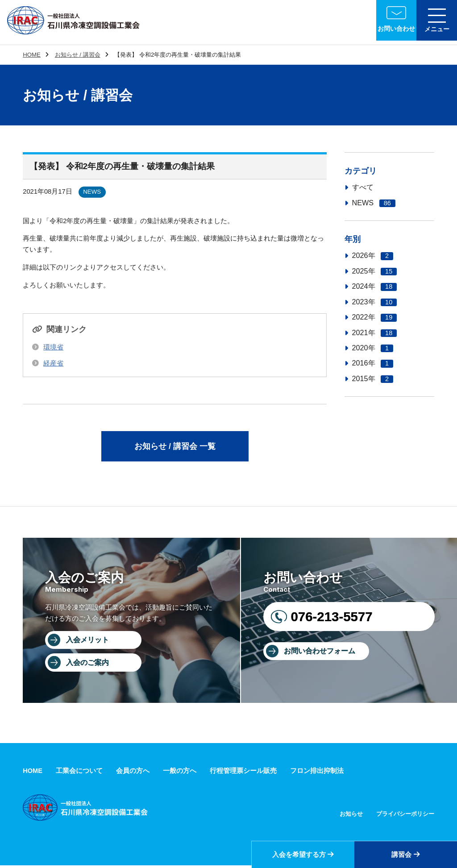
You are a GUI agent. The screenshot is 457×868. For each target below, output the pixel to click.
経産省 (53, 363)
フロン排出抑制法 (317, 773)
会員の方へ (133, 773)
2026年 (373, 255)
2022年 (375, 317)
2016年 (373, 363)
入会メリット (88, 641)
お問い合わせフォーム (320, 652)
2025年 (375, 271)
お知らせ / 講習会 (78, 55)
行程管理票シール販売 (243, 773)
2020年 (373, 348)
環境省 (53, 347)
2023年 (375, 302)
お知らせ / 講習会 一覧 (175, 447)
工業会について (79, 773)
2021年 (375, 333)
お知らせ (351, 816)
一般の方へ (180, 773)
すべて (363, 187)
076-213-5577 (331, 617)
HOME (32, 55)
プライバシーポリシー (405, 816)
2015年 (373, 379)
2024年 (375, 286)
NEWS (374, 203)
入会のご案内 (88, 664)
